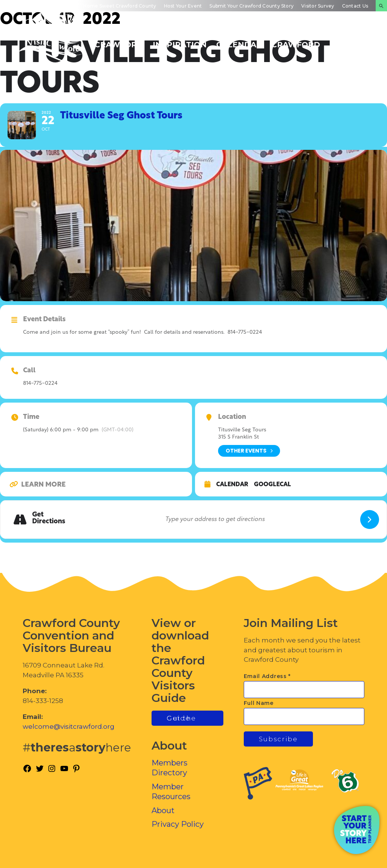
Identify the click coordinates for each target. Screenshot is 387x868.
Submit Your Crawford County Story (252, 6)
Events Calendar (239, 40)
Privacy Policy (178, 824)
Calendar (232, 485)
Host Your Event (183, 6)
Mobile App (22, 6)
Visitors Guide (59, 6)
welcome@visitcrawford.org (69, 726)
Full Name (259, 703)
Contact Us (355, 6)
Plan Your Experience (356, 40)
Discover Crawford (119, 40)
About (163, 810)
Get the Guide (181, 718)
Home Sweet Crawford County (120, 6)
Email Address (267, 676)
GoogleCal (272, 485)
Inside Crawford (296, 40)
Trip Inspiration (180, 40)
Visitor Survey (318, 6)
